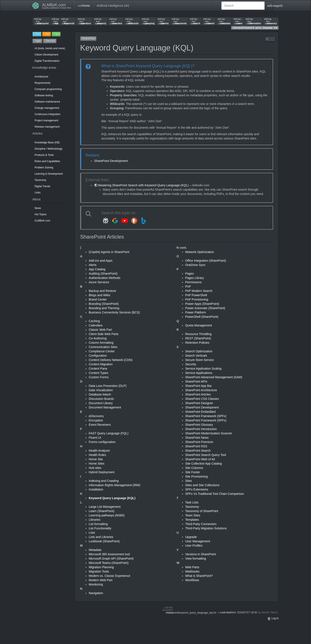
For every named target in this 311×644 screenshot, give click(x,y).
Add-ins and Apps (101, 261)
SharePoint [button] (88, 39)
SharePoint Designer (199, 403)
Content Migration (101, 364)
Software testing (44, 95)
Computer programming (48, 89)
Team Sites (193, 515)
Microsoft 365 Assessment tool (109, 554)
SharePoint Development (111, 161)
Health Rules (97, 455)
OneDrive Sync (195, 265)
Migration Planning (101, 567)
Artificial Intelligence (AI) (113, 6)
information (253, 21)
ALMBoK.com (42, 221)
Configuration (98, 356)
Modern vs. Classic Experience (109, 576)
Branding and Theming (104, 308)
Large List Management (105, 507)
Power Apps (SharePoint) (202, 304)
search (195, 21)
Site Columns (194, 468)
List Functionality (100, 528)
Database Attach (100, 394)
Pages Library (195, 278)
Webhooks (192, 571)
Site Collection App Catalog (204, 464)
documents (179, 21)
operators (84, 21)
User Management (198, 541)
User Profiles (194, 546)
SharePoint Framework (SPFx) (206, 416)
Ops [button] (56, 34)
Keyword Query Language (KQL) (112, 498)
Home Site (96, 459)
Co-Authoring (98, 338)
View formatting (196, 559)
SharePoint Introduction (201, 429)
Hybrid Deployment (102, 472)
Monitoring (96, 584)
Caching (94, 321)
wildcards (132, 21)
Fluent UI (95, 438)
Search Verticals (196, 356)
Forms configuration (102, 442)
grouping (148, 21)
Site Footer (193, 472)
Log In (273, 618)
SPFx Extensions (197, 489)
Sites (189, 481)
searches (116, 21)
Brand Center (98, 299)
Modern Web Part (101, 580)
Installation (96, 489)
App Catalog (97, 269)
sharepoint (41, 21)
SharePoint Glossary (199, 425)
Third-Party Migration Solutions (206, 528)
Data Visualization (101, 390)
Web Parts (192, 567)
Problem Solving (44, 168)
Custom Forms (99, 377)
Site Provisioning (197, 476)
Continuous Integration (48, 114)
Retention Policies (197, 343)
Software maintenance (47, 102)
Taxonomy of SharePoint (202, 511)
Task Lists (192, 502)
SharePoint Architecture (201, 390)
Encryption (96, 420)
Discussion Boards (101, 399)
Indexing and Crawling (104, 481)
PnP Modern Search (199, 291)
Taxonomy (40, 180)
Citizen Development (46, 55)
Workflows (192, 580)
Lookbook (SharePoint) (104, 541)
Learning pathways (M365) (107, 515)
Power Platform (196, 312)
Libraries (95, 520)
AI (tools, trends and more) (50, 48)
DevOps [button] (50, 41)
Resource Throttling (198, 334)
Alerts (93, 265)
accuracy (271, 21)
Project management (46, 120)
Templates (192, 520)
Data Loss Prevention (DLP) (108, 386)
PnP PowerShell (196, 295)
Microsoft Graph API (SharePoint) (111, 559)
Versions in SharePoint (201, 554)
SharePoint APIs (196, 381)
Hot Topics (40, 214)
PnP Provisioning (197, 299)
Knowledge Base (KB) (47, 142)
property (100, 21)
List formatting (98, 524)
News (38, 208)
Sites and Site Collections (202, 485)
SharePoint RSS (196, 446)
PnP (188, 286)
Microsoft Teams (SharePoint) (109, 563)
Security (191, 364)
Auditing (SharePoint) (103, 274)
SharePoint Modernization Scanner (209, 433)
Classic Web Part (100, 330)
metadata (224, 21)
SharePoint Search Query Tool (206, 455)
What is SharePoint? (199, 576)
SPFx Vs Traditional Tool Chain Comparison (215, 494)
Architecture (41, 77)
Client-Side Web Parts (104, 334)
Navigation (96, 593)
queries (163, 21)
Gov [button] (37, 34)
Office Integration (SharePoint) (206, 261)
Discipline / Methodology (48, 149)
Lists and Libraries (101, 537)
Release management (47, 127)
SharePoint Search (198, 451)
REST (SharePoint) (198, 338)
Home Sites (97, 464)
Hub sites (95, 468)
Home (84, 6)
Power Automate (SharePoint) (205, 308)
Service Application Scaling (203, 369)
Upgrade (191, 537)
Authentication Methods (105, 278)
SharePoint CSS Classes (202, 399)
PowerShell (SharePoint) (202, 317)
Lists (92, 533)
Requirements (43, 83)
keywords (68, 21)
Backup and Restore (102, 291)
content (209, 21)
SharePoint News (197, 438)
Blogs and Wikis (100, 295)
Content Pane (98, 369)
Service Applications (199, 373)
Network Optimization (200, 252)
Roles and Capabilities (47, 161)
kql (55, 21)
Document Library (101, 403)
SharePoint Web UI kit (200, 459)
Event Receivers (100, 425)
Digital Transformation (47, 61)
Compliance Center (102, 351)
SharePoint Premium (199, 442)
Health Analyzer (99, 451)
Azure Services (99, 282)
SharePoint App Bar (199, 386)
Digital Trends (42, 186)
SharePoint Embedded (201, 412)
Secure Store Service (200, 360)
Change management (47, 108)
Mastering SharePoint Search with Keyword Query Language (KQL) (143, 185)
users (238, 21)
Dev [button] (47, 34)
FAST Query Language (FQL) (109, 433)
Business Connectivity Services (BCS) (114, 312)
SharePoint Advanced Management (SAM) (214, 377)
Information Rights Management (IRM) (114, 485)
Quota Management (199, 325)
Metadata (95, 550)
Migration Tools (99, 571)
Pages (190, 274)
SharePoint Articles (198, 394)
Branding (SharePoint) (104, 304)
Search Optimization (199, 351)
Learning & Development (49, 174)
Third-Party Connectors (201, 524)
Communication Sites (103, 347)
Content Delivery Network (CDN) (111, 360)
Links (38, 193)
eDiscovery (96, 416)
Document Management (105, 407)
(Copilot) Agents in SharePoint (109, 252)
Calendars (96, 325)
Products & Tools (44, 155)
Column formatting (101, 343)
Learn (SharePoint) (102, 511)
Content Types (98, 373)
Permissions (194, 282)
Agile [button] (37, 41)
